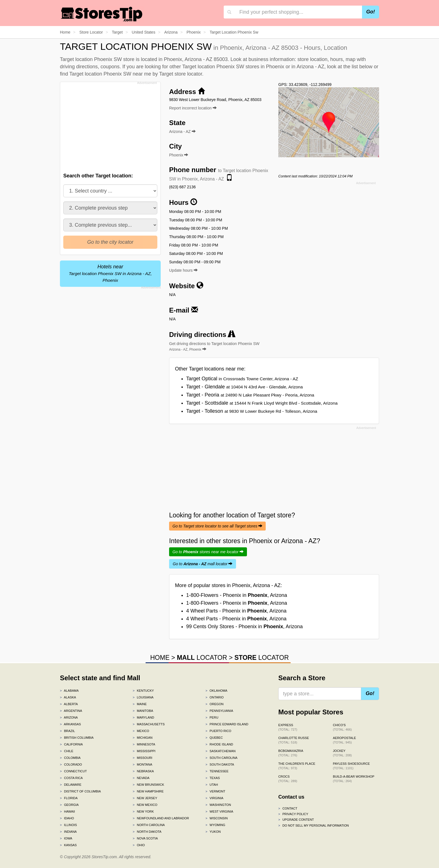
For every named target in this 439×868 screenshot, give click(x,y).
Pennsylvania (219, 711)
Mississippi (144, 751)
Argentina (71, 711)
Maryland (143, 717)
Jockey (342, 753)
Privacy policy (293, 814)
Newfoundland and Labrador (161, 818)
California (71, 744)
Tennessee (217, 771)
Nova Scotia (145, 838)
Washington (218, 805)
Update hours (183, 270)
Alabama (69, 691)
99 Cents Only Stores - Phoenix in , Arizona (244, 627)
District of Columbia (80, 791)
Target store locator (181, 74)
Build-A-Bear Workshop (354, 779)
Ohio (139, 845)
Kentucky (143, 691)
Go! (371, 12)
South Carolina (221, 758)
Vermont (215, 791)
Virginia (214, 798)
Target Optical (242, 379)
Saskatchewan (220, 751)
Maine (140, 704)
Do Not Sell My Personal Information (314, 825)
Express (288, 727)
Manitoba (143, 711)
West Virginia (219, 811)
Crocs (288, 779)
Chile (67, 751)
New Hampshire (148, 791)
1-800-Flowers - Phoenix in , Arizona (237, 595)
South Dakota (220, 764)
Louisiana (143, 697)
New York (143, 811)
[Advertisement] (110, 126)
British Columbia (77, 738)
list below (362, 67)
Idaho (67, 818)
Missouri (143, 758)
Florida (69, 798)
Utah (212, 785)
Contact (288, 808)
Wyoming (215, 825)
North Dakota (147, 832)
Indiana (68, 832)
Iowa (66, 838)
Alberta (69, 704)
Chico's (342, 727)
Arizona (69, 717)
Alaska (68, 697)
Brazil (67, 731)
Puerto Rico (218, 731)
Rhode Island (219, 744)
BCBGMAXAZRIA (291, 753)
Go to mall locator (203, 564)
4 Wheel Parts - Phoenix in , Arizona (236, 611)
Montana (143, 764)
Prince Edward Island (227, 724)
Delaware (71, 785)
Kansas (68, 845)
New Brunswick (148, 785)
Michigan (143, 738)
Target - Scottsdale (262, 403)
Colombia (70, 758)
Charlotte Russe (294, 740)
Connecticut (73, 771)
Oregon (214, 704)
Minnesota (144, 744)
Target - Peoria (250, 395)
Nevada (141, 778)
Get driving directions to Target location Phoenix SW (214, 346)
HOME (160, 658)
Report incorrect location (193, 108)
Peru (212, 717)
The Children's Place (297, 766)
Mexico (141, 731)
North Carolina (149, 825)
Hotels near (110, 273)
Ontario (215, 697)
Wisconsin (217, 818)
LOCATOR (202, 658)
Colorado (71, 764)
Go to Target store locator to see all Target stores (217, 526)
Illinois (68, 825)
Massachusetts (149, 724)
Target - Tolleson (252, 411)
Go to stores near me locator (208, 552)
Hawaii (67, 811)
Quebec (214, 738)
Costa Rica (71, 778)
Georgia (69, 805)
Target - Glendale (245, 387)
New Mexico (145, 805)
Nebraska (143, 771)
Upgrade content (296, 820)
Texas (213, 778)
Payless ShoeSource (351, 766)
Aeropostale (344, 740)
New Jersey (145, 798)
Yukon (213, 832)
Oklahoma (216, 691)
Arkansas (70, 724)
